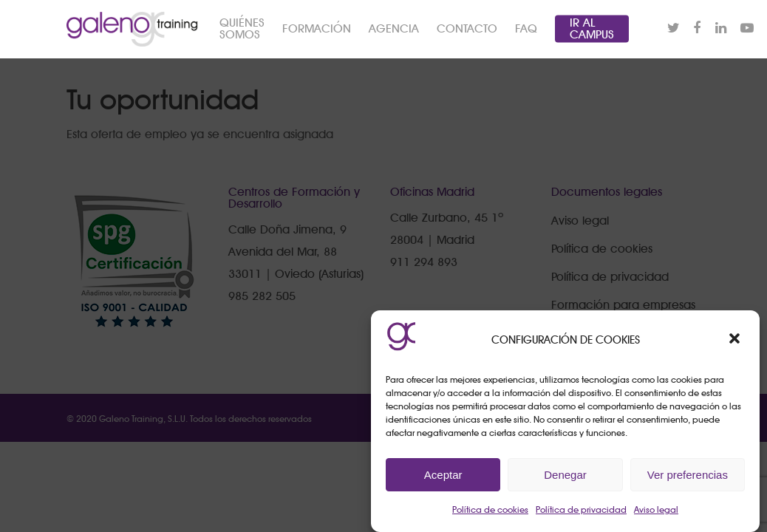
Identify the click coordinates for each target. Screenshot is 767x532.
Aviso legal (656, 509)
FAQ (563, 41)
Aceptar (443, 475)
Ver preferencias (688, 475)
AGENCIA (431, 41)
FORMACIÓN (354, 41)
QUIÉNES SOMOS (279, 41)
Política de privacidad (581, 509)
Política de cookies (490, 509)
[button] (736, 340)
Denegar (565, 475)
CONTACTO (504, 41)
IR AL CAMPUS (629, 41)
